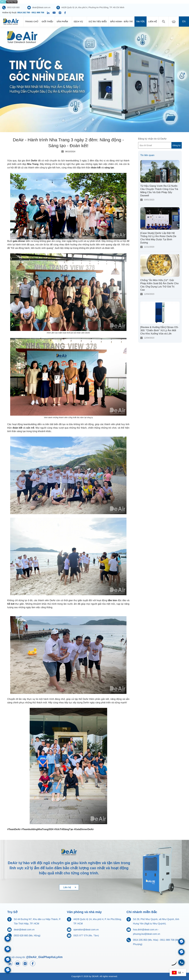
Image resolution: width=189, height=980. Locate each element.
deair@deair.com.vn (24, 930)
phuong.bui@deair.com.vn (147, 934)
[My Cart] (174, 22)
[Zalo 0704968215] (181, 952)
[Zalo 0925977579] (8, 970)
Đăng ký (177, 145)
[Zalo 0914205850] (8, 949)
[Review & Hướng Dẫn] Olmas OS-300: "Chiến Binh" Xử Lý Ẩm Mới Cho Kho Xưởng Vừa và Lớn (159, 330)
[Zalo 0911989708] (8, 939)
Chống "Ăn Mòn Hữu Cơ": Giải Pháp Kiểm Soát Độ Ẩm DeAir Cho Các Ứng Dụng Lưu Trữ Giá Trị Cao (159, 285)
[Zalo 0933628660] (181, 942)
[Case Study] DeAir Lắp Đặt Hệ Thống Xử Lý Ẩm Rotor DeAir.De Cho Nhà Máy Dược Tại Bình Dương (158, 238)
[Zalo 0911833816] (8, 960)
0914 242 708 (24, 13)
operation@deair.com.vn (86, 930)
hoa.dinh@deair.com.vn (145, 930)
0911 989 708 (38, 13)
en (184, 21)
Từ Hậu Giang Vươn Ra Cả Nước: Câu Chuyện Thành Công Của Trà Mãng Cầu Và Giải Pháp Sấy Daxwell (159, 191)
